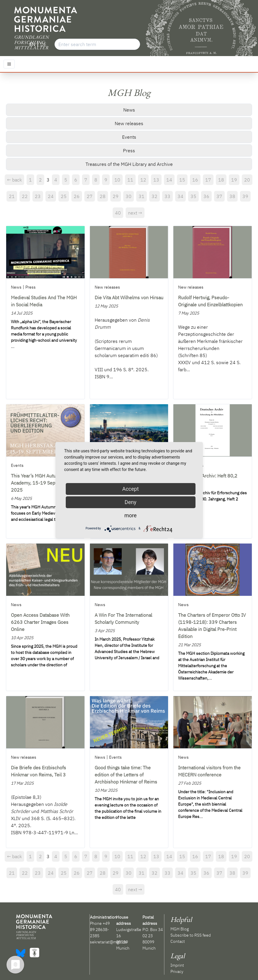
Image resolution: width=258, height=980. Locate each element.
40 (118, 213)
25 (64, 196)
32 (155, 196)
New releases (129, 123)
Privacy (177, 971)
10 (117, 180)
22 (25, 196)
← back (14, 180)
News (129, 110)
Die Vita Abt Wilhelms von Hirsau (129, 297)
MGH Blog (180, 929)
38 (232, 196)
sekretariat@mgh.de (109, 942)
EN (32, 44)
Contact (178, 941)
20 (247, 180)
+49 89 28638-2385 (100, 930)
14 (169, 180)
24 (51, 196)
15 (182, 180)
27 (90, 196)
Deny (131, 502)
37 (219, 196)
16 (195, 180)
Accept (130, 489)
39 (245, 196)
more (131, 515)
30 (129, 196)
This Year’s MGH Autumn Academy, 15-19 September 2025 (41, 483)
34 (180, 196)
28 (103, 196)
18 (221, 180)
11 (130, 180)
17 (208, 180)
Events (129, 137)
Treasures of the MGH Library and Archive (129, 164)
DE (43, 44)
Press (129, 150)
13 (156, 180)
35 (193, 196)
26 (77, 196)
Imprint (177, 965)
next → (135, 213)
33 (167, 196)
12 (143, 180)
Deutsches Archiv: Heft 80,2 (208, 476)
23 (38, 196)
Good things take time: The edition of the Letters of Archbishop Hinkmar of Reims (126, 775)
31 (142, 196)
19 (234, 180)
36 (206, 196)
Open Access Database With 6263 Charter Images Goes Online (40, 622)
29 (116, 196)
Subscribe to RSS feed (191, 935)
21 (12, 196)
